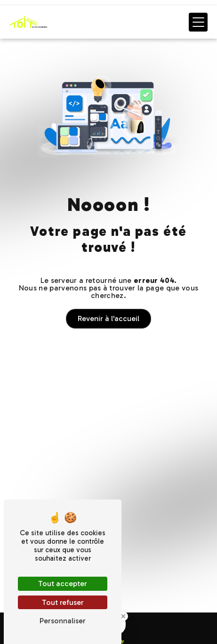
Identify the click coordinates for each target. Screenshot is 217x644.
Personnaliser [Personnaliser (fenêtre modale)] (63, 621)
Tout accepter (63, 584)
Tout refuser (63, 602)
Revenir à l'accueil (108, 318)
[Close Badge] (123, 616)
